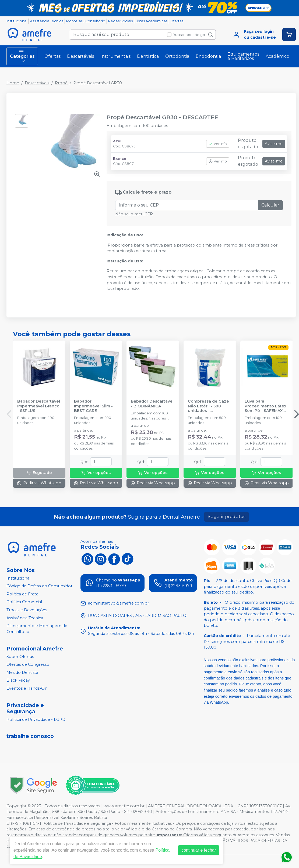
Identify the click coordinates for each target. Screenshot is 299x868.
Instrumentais (115, 56)
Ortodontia (177, 56)
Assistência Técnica (47, 21)
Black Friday (18, 681)
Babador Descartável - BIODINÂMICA (152, 404)
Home (13, 83)
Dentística (148, 56)
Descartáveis (80, 56)
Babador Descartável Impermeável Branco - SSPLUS (39, 406)
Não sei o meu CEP (134, 214)
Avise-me (274, 144)
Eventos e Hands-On (27, 688)
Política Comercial (24, 602)
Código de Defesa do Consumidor (39, 586)
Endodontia (208, 56)
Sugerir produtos (226, 517)
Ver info (218, 144)
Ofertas (177, 21)
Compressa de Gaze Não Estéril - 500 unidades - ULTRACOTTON (208, 406)
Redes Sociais (120, 21)
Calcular (270, 205)
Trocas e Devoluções (27, 610)
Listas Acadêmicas (151, 21)
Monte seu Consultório (86, 21)
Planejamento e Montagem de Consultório (37, 629)
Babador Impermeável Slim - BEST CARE (93, 406)
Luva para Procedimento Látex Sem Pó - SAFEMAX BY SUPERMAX (265, 406)
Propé (61, 83)
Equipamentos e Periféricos (243, 56)
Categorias (22, 56)
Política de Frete (22, 594)
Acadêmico (277, 56)
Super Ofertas (20, 657)
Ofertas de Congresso (28, 664)
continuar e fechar (199, 850)
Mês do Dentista (22, 672)
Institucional (17, 21)
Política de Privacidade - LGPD (36, 719)
